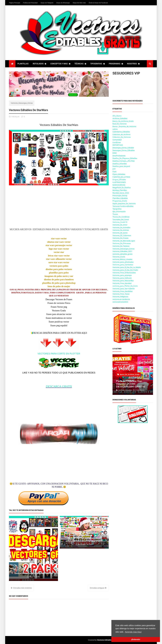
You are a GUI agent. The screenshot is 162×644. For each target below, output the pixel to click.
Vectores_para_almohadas (123, 262)
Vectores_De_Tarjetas (121, 246)
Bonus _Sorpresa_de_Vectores (124, 126)
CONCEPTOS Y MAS (60, 64)
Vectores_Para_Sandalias (123, 291)
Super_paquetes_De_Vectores (124, 204)
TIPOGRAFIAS (97, 64)
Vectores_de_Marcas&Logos (124, 241)
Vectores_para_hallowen (122, 278)
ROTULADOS (39, 64)
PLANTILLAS (23, 64)
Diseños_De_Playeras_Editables (125, 158)
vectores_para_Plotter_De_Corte (125, 286)
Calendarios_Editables (121, 132)
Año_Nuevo (117, 116)
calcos (115, 129)
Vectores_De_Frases (120, 238)
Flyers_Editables (119, 174)
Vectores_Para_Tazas (121, 294)
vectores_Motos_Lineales (122, 259)
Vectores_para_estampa (122, 275)
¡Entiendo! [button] (136, 639)
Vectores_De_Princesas (122, 243)
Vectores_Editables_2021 (122, 251)
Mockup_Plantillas (120, 190)
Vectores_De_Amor (120, 225)
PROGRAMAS (116, 64)
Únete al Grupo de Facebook (98, 3)
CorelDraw (117, 142)
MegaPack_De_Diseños (122, 188)
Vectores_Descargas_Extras (22, 103)
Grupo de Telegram (47, 3)
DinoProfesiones (119, 156)
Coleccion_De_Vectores (122, 137)
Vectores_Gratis (119, 257)
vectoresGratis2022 (120, 302)
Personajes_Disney (120, 196)
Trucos (115, 214)
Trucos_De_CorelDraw (121, 217)
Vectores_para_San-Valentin (124, 289)
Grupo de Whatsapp (63, 3)
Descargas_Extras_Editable (123, 148)
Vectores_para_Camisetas (123, 265)
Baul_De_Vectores (120, 124)
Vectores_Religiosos (120, 297)
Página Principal (15, 3)
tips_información (119, 212)
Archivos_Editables (120, 118)
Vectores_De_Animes (121, 230)
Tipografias (117, 209)
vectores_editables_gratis (122, 254)
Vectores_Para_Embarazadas (124, 273)
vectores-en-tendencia (121, 299)
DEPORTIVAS (118, 145)
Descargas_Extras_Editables (124, 150)
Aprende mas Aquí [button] (133, 632)
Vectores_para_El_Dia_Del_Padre (125, 270)
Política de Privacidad (31, 3)
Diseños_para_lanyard (121, 166)
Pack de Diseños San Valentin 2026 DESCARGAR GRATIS (131, 384)
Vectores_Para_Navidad (122, 283)
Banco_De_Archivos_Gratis (123, 121)
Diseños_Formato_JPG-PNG (124, 161)
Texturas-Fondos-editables (123, 206)
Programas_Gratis (120, 201)
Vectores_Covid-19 (120, 222)
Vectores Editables (105, 640)
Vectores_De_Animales (121, 227)
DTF (114, 169)
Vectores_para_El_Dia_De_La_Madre (127, 267)
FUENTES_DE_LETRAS (121, 177)
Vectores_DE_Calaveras (122, 235)
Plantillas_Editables (120, 198)
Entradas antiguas (98, 588)
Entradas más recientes (21, 588)
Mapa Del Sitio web (79, 3)
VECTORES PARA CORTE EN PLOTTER (59, 354)
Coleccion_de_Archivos (121, 134)
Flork (114, 172)
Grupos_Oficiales (119, 180)
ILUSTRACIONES (119, 182)
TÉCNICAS (80, 64)
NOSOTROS (133, 64)
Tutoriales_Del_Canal (121, 220)
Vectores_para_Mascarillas (123, 281)
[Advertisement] (59, 209)
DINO (115, 153)
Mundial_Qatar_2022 (121, 193)
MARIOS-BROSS (119, 185)
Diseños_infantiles (120, 164)
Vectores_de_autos (120, 233)
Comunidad (117, 140)
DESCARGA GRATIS (59, 386)
